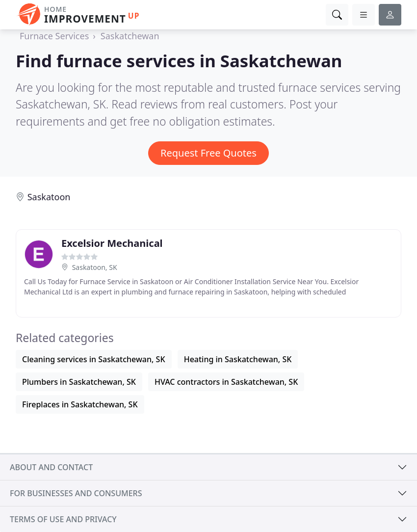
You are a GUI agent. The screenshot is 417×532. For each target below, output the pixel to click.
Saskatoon (49, 197)
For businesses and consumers (76, 493)
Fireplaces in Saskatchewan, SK (80, 404)
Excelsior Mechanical (112, 243)
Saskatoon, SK (95, 267)
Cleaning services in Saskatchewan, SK (94, 359)
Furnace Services (54, 36)
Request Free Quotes (208, 153)
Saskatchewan (130, 36)
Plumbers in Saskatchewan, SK (79, 382)
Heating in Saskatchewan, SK (238, 359)
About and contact (51, 467)
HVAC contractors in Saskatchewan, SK (226, 382)
